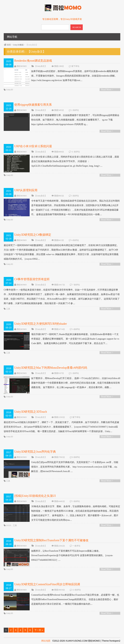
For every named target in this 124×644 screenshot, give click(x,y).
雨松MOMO (22, 66)
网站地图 (46, 641)
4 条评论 (75, 240)
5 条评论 (75, 196)
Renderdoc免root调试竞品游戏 (33, 61)
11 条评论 (76, 152)
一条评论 (76, 546)
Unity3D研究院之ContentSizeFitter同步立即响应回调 (47, 584)
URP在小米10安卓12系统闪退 (33, 146)
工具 (8, 309)
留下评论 (75, 66)
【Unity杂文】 (41, 66)
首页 (9, 45)
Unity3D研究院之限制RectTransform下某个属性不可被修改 (51, 540)
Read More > (107, 90)
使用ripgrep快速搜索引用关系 (33, 105)
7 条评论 (76, 285)
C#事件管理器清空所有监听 (32, 279)
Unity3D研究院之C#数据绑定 (33, 235)
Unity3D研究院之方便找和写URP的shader (41, 324)
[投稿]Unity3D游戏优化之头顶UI (35, 496)
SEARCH (77, 27)
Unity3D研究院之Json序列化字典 (35, 452)
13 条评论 (77, 590)
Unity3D (10, 90)
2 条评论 (75, 110)
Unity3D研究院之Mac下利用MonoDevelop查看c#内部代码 (51, 368)
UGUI (9, 525)
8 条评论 (76, 457)
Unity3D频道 (18, 45)
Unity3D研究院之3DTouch (31, 412)
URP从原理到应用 (26, 190)
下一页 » (39, 630)
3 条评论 (76, 501)
